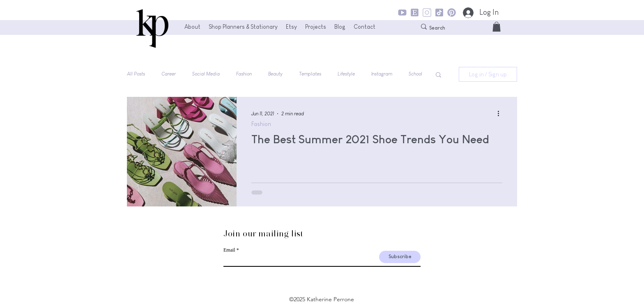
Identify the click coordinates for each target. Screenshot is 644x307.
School (415, 74)
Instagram (382, 74)
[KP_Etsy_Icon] (415, 13)
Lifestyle (346, 74)
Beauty (275, 74)
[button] (497, 27)
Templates (310, 74)
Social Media (206, 74)
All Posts (136, 74)
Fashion (244, 74)
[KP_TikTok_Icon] (439, 13)
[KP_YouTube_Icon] (402, 13)
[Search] (451, 28)
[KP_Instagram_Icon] (427, 13)
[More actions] (501, 114)
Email (229, 250)
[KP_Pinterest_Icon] (452, 13)
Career (169, 74)
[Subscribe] (400, 257)
